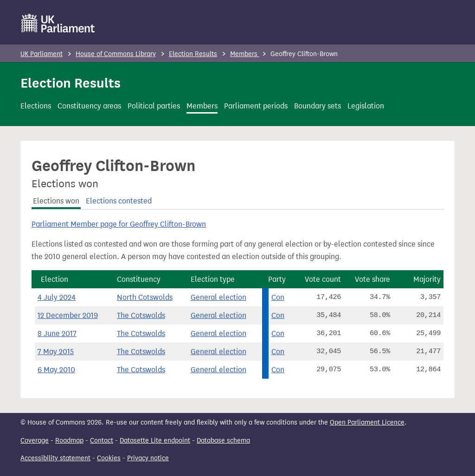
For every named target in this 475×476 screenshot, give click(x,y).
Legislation (366, 106)
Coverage (35, 441)
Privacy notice (148, 458)
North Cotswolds (145, 297)
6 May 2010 (56, 370)
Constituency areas (89, 106)
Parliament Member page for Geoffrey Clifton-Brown (119, 224)
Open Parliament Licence (367, 422)
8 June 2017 (57, 333)
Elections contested (119, 201)
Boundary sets (318, 106)
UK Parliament (42, 54)
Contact (102, 441)
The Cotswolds (141, 315)
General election (218, 297)
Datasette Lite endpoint (155, 441)
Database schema (223, 441)
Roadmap (69, 441)
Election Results (193, 54)
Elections (36, 106)
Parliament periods (256, 106)
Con (278, 297)
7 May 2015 (56, 352)
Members (245, 54)
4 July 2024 (57, 297)
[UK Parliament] (58, 23)
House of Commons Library (116, 54)
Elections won (56, 201)
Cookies (109, 458)
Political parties (154, 106)
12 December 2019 (68, 315)
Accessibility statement (55, 458)
